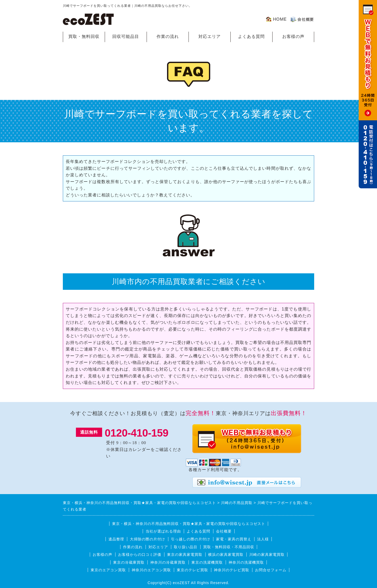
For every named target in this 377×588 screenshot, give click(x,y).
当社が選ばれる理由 (163, 531)
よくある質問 (251, 36)
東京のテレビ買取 (192, 570)
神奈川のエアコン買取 (151, 570)
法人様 (263, 539)
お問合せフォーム (271, 570)
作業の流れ (168, 36)
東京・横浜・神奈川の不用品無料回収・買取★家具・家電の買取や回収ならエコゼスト (189, 524)
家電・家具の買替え (234, 539)
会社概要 (224, 531)
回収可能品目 (126, 36)
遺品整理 (116, 539)
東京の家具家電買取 (185, 555)
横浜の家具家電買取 (226, 555)
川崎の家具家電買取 (267, 555)
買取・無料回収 (84, 36)
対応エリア (210, 36)
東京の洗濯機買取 (207, 562)
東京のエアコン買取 (108, 570)
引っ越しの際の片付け (191, 539)
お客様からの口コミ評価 (140, 555)
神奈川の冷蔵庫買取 (168, 562)
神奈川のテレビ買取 (232, 570)
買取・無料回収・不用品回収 (229, 547)
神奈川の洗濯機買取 (246, 562)
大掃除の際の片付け (148, 539)
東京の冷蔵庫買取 (129, 562)
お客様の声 (293, 36)
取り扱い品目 (186, 547)
